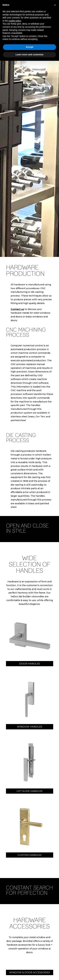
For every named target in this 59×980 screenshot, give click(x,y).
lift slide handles (29, 791)
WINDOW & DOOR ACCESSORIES (30, 972)
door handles (30, 664)
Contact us (17, 309)
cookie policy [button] (15, 21)
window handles (30, 727)
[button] (55, 5)
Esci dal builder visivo (26, 596)
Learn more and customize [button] (29, 55)
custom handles (30, 855)
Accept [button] (29, 47)
